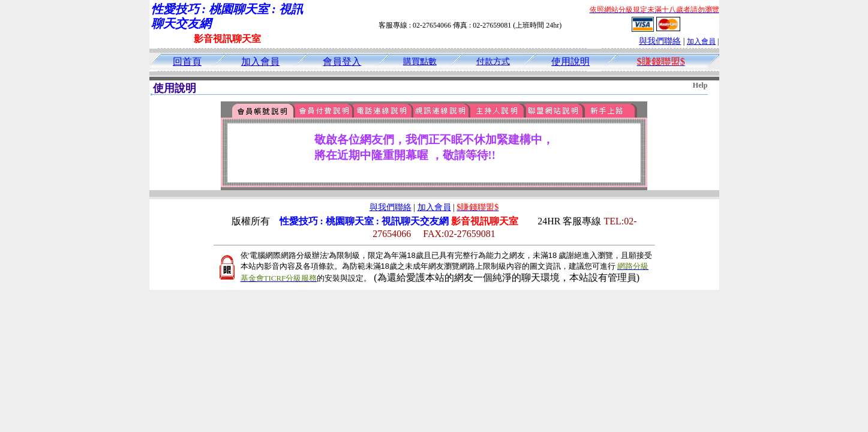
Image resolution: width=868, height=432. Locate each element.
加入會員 (701, 41)
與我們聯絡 (660, 41)
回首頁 (187, 61)
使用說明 (570, 61)
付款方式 (493, 61)
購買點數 (420, 61)
